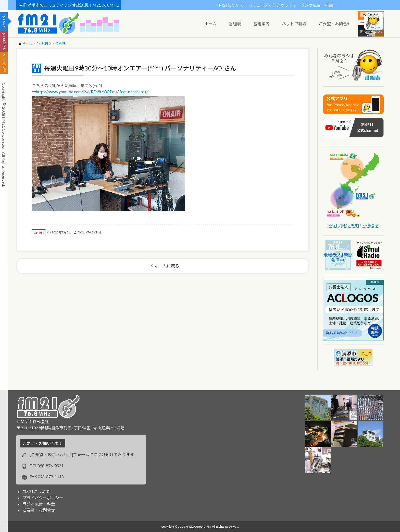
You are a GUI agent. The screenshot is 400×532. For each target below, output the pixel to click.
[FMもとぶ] (371, 225)
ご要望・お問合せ (39, 510)
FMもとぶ (4, 65)
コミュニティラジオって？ (272, 5)
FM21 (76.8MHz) (89, 232)
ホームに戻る (167, 266)
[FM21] (333, 225)
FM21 (4, 23)
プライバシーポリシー (43, 498)
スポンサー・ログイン (362, 5)
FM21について (230, 5)
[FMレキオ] (350, 225)
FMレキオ (4, 43)
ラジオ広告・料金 (317, 5)
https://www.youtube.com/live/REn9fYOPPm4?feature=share (90, 92)
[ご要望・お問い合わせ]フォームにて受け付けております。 (84, 454)
